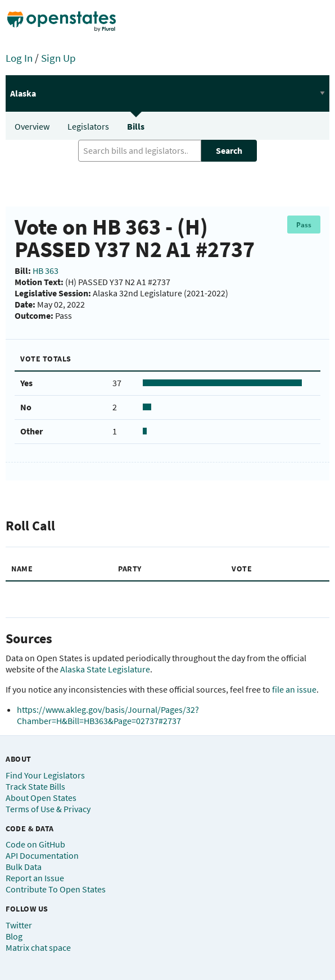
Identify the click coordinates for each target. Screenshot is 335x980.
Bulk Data (24, 867)
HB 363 (46, 271)
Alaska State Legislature (105, 669)
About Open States (41, 798)
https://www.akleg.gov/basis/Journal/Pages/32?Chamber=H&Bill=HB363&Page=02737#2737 (108, 715)
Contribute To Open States (56, 889)
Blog (14, 936)
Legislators (88, 126)
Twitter (19, 925)
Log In (19, 58)
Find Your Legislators (45, 775)
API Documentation (42, 855)
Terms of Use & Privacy (48, 809)
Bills (136, 126)
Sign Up (58, 58)
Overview (32, 126)
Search (229, 150)
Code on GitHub (35, 844)
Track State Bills (35, 786)
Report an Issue (35, 878)
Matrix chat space (38, 947)
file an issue (294, 689)
